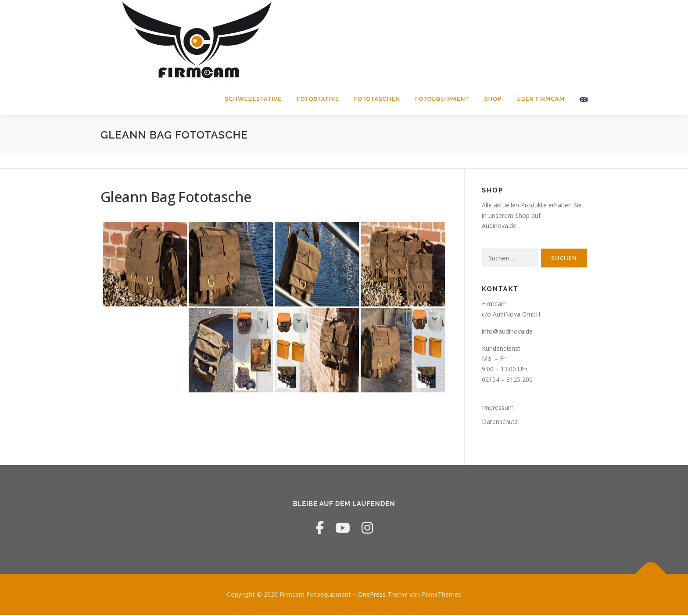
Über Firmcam (541, 99)
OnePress (372, 595)
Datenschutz (500, 422)
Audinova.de (499, 227)
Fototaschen (377, 99)
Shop (493, 99)
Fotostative (318, 99)
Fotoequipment (442, 99)
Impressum (498, 408)
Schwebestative (253, 99)
